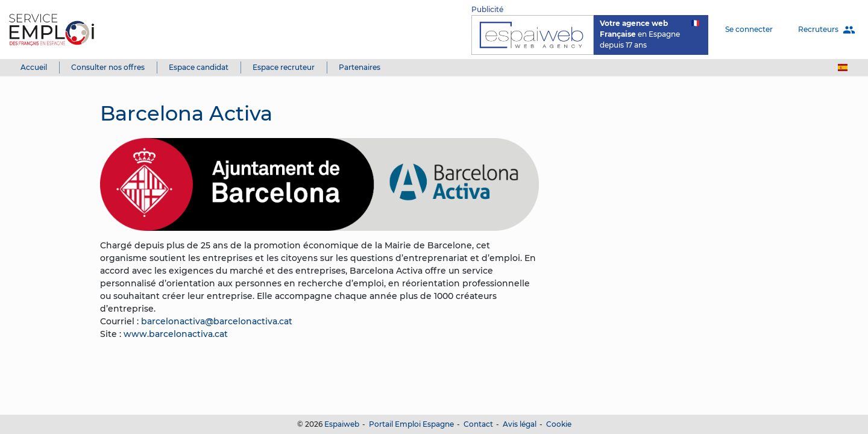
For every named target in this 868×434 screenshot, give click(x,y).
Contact (478, 424)
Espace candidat (199, 67)
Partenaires (360, 67)
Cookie (559, 424)
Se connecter (749, 29)
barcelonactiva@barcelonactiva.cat (217, 321)
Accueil (34, 67)
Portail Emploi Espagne (411, 424)
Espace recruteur (284, 67)
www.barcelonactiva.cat (176, 334)
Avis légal (520, 424)
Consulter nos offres (108, 67)
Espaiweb (342, 424)
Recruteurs (827, 30)
